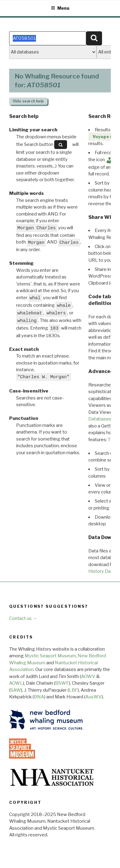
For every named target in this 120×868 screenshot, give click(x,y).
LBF (73, 690)
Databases (100, 419)
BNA (39, 697)
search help (28, 101)
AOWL (16, 683)
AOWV (88, 676)
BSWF (62, 683)
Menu (60, 8)
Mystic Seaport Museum (50, 656)
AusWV (94, 697)
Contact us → (23, 618)
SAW (16, 690)
